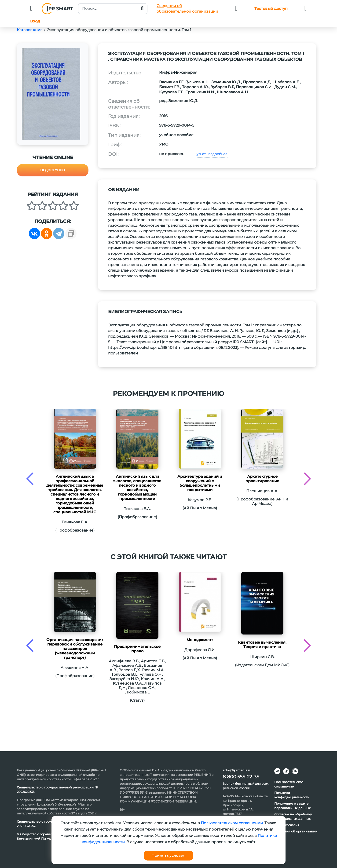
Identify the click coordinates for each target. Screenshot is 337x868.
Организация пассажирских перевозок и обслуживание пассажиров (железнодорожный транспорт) (75, 649)
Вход (35, 21)
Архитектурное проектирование (262, 479)
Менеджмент (200, 640)
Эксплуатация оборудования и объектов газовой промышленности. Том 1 (119, 30)
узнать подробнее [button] (212, 154)
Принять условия (168, 855)
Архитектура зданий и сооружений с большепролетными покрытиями (200, 483)
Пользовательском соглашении (232, 823)
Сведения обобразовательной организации (187, 9)
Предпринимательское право (137, 649)
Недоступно (53, 170)
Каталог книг (29, 30)
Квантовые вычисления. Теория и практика (262, 645)
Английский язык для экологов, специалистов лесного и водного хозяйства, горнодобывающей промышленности (137, 488)
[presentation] (30, 479)
